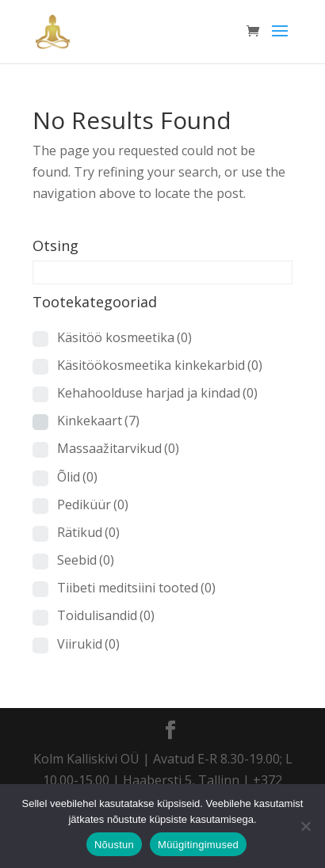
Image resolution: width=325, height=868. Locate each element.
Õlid (77, 477)
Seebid (86, 560)
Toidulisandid (106, 615)
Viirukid (88, 644)
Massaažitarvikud (118, 448)
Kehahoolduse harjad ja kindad (157, 393)
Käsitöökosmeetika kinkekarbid (160, 365)
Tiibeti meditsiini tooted (136, 588)
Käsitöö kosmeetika (124, 337)
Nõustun (114, 845)
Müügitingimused (198, 845)
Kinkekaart (98, 421)
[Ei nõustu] (305, 826)
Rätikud (88, 532)
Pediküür (93, 504)
